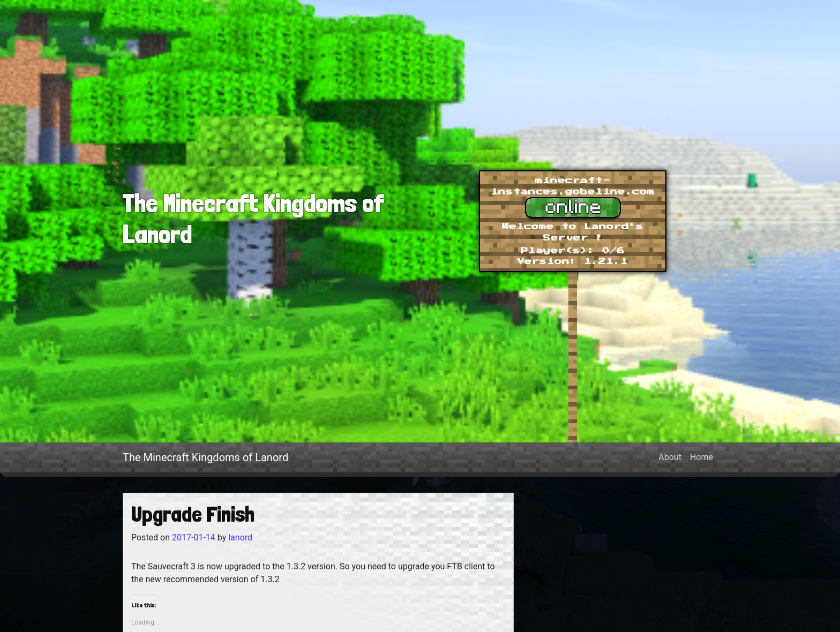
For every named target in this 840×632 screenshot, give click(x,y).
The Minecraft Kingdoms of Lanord (205, 457)
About (670, 457)
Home (702, 457)
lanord (239, 537)
